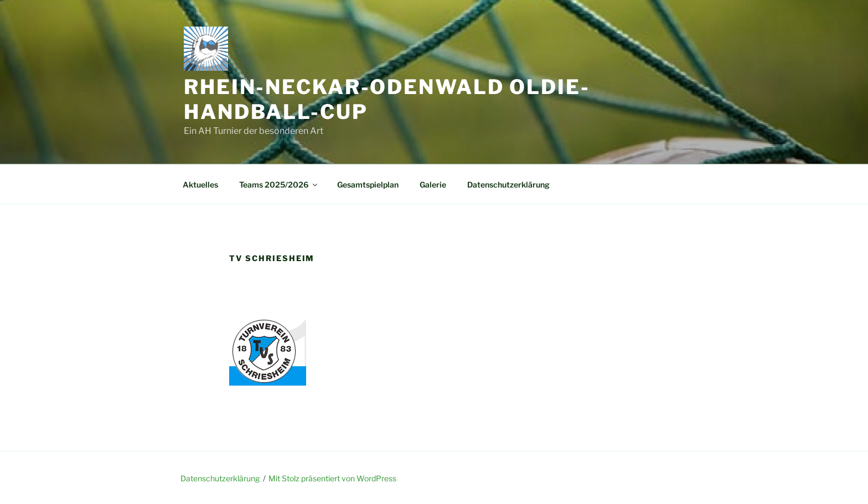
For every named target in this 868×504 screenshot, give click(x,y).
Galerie (433, 185)
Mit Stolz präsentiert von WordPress (332, 478)
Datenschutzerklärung (508, 185)
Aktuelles (200, 185)
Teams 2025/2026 (279, 185)
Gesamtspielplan (368, 185)
